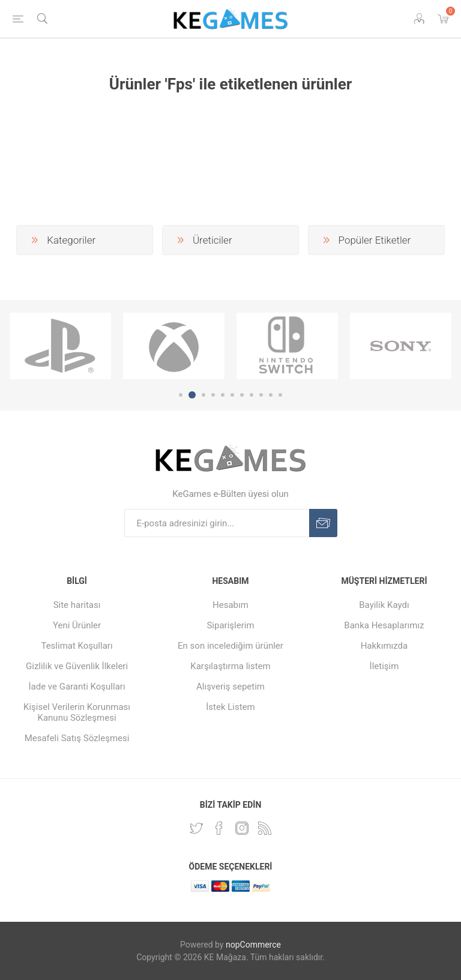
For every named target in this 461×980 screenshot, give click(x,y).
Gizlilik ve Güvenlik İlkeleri (77, 666)
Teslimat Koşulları (77, 646)
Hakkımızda (384, 646)
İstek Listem (230, 707)
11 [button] (280, 395)
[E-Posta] (217, 523)
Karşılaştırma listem (230, 666)
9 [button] (261, 395)
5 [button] (223, 395)
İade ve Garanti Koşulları (77, 687)
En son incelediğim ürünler (230, 646)
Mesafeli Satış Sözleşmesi (77, 738)
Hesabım (230, 605)
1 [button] (181, 395)
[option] (60, 346)
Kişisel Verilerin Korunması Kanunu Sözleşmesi (77, 712)
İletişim (384, 666)
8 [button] (252, 395)
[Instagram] (242, 828)
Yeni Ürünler (77, 625)
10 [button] (271, 395)
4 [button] (213, 395)
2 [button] (192, 395)
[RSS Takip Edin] (265, 828)
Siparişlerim (230, 625)
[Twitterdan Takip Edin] (196, 828)
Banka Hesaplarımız (384, 625)
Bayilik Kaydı (384, 605)
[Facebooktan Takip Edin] (219, 828)
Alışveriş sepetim (230, 687)
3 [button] (203, 395)
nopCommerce (253, 945)
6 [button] (232, 395)
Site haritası (77, 605)
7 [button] (242, 395)
